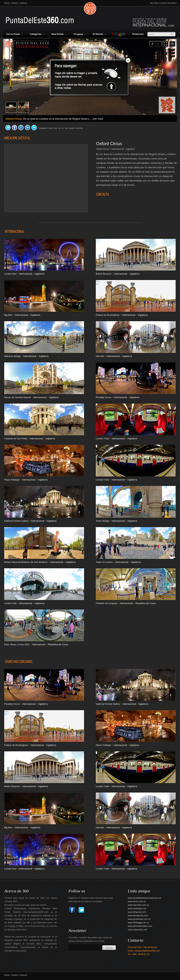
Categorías (37, 34)
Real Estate (59, 34)
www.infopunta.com (137, 912)
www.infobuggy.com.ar (138, 923)
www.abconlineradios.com (140, 926)
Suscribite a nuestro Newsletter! (163, 3)
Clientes (14, 3)
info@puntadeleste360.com (147, 951)
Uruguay (80, 34)
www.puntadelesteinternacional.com (145, 898)
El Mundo (99, 34)
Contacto (23, 3)
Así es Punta (14, 34)
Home (7, 3)
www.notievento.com (137, 930)
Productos (139, 34)
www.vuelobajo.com (137, 909)
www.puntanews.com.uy (139, 919)
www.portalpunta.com (138, 916)
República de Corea (146, 603)
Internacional (118, 149)
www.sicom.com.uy (137, 902)
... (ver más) (97, 119)
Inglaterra (130, 149)
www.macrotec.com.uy (138, 905)
